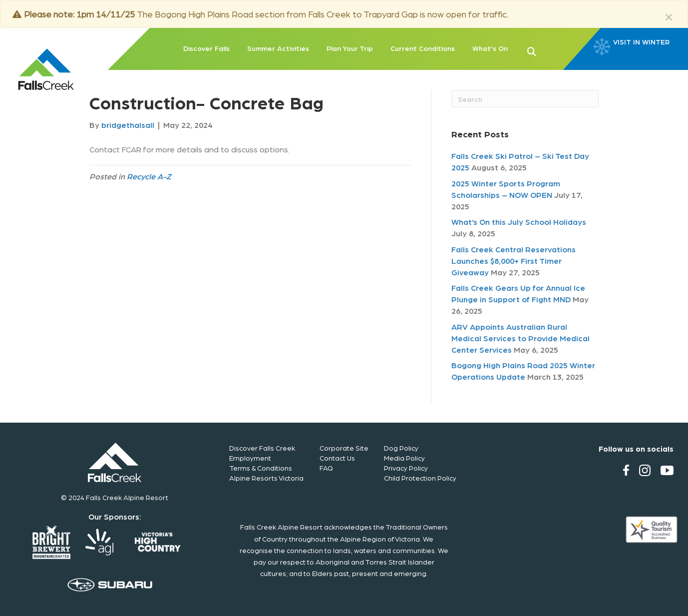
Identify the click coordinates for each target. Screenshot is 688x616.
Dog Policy (401, 448)
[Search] (525, 99)
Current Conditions (423, 48)
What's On (490, 48)
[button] (548, 50)
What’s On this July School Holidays (519, 222)
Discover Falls (206, 48)
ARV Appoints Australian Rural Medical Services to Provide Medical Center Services (520, 338)
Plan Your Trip (350, 48)
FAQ (326, 468)
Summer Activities (278, 48)
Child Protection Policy (420, 478)
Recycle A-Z (149, 176)
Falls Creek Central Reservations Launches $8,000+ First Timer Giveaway (514, 261)
